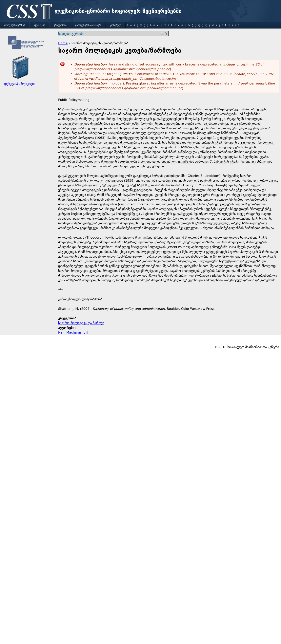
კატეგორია (60, 25)
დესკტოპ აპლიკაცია (20, 84)
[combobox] (111, 34)
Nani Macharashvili (73, 332)
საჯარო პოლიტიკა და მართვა (81, 323)
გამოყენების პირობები (88, 25)
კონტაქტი (116, 25)
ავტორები (39, 25)
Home (63, 43)
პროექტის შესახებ (15, 25)
